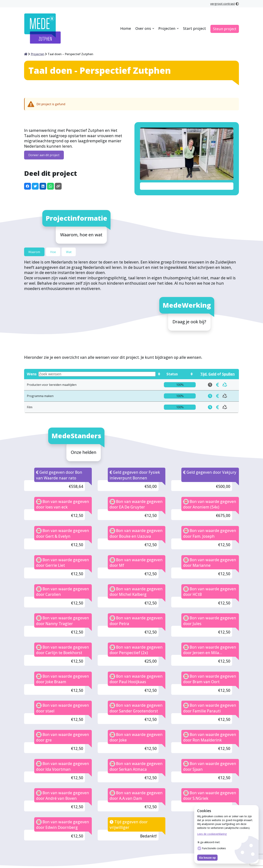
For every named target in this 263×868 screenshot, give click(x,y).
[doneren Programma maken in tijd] (210, 396)
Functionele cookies (212, 848)
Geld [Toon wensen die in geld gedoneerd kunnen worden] (212, 374)
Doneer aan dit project (44, 155)
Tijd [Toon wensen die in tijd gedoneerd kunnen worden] (203, 374)
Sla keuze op (207, 858)
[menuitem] (126, 29)
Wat (69, 252)
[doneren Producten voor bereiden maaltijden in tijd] (217, 385)
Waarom (34, 252)
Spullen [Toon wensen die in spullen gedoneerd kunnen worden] (228, 374)
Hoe (53, 252)
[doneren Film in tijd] (210, 407)
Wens (91, 374)
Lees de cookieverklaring (212, 834)
